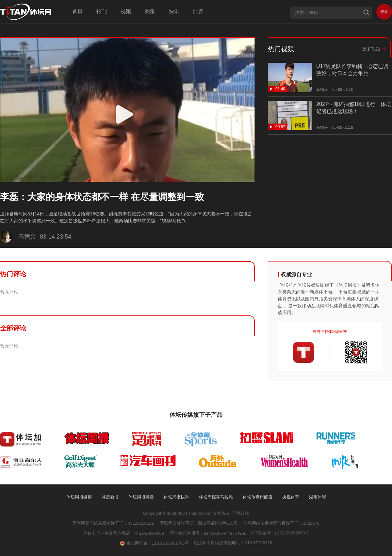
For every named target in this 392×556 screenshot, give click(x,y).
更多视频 (371, 49)
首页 (77, 11)
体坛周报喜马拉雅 (216, 497)
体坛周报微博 (79, 497)
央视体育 (291, 497)
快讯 (174, 11)
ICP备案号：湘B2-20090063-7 (280, 533)
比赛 (198, 11)
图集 (150, 11)
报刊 (102, 11)
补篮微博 (110, 497)
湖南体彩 (318, 497)
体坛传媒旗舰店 (258, 497)
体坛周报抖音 (141, 497)
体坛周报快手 (176, 497)
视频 (126, 11)
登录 (384, 12)
